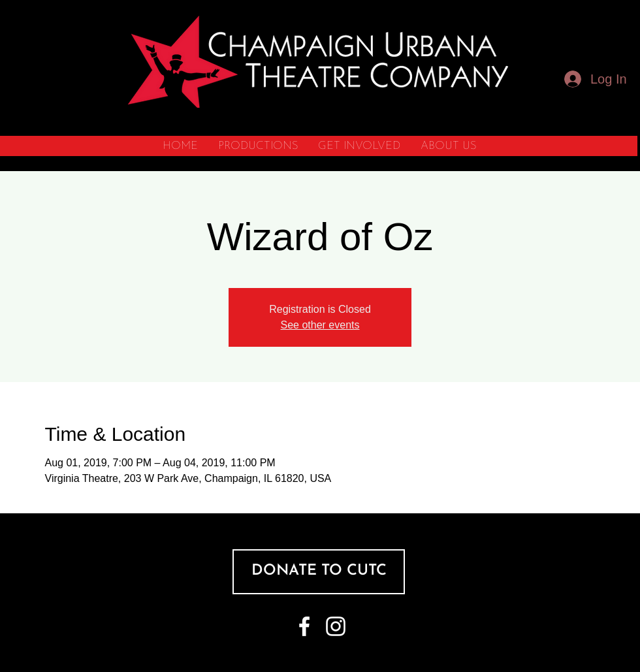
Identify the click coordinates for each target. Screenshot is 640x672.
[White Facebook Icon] (304, 626)
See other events (320, 325)
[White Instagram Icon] (336, 626)
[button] (258, 146)
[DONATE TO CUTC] (319, 572)
